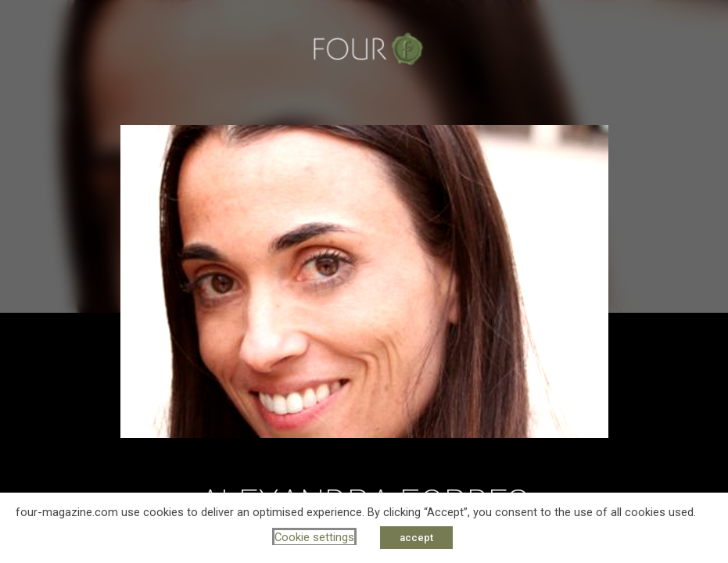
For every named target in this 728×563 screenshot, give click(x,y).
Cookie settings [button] (314, 537)
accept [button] (416, 538)
